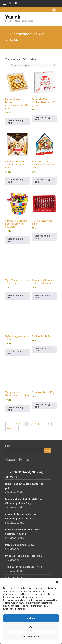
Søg (8, 446)
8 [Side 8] (39, 424)
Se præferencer (31, 636)
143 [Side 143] (48, 424)
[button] (57, 582)
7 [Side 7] (35, 424)
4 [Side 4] (24, 424)
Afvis (31, 627)
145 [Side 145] (15, 429)
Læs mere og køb (15, 122)
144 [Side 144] (9, 429)
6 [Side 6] (31, 424)
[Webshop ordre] (32, 65)
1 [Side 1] (12, 424)
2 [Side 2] (16, 424)
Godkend (31, 618)
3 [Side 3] (20, 424)
